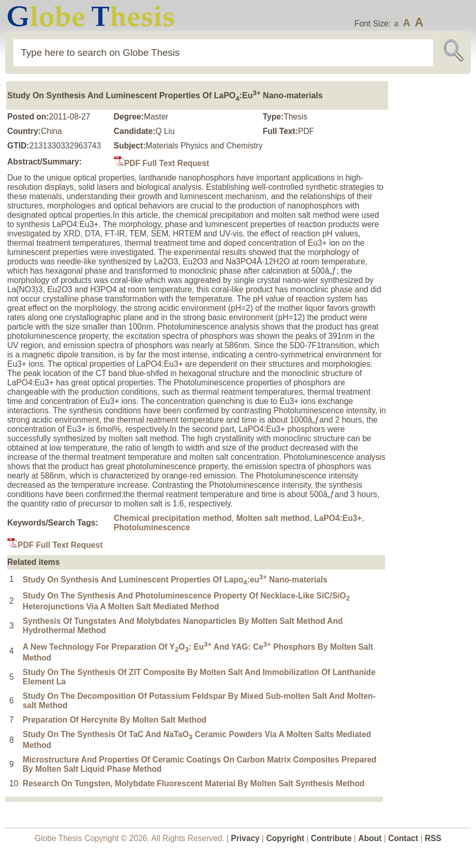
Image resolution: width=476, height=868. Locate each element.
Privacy (245, 838)
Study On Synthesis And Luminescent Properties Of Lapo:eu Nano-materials (175, 580)
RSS (433, 838)
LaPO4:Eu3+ (338, 518)
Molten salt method (273, 518)
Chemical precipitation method (173, 518)
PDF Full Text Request (161, 163)
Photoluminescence (152, 527)
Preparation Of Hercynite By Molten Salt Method (115, 720)
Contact (404, 838)
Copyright (286, 838)
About (370, 838)
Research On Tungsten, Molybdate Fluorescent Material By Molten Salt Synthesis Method (194, 783)
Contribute (331, 838)
